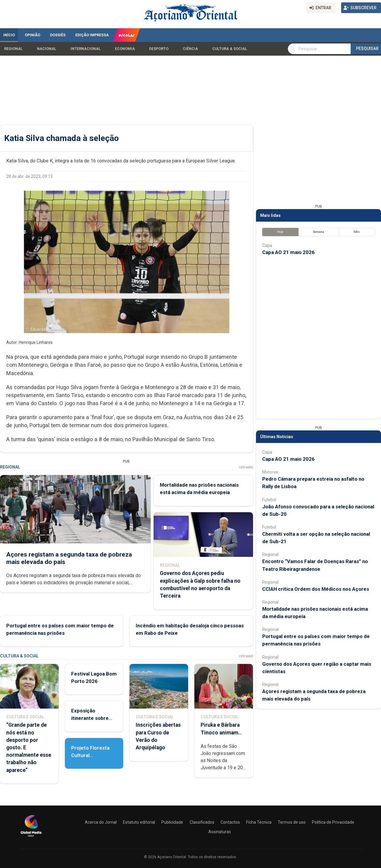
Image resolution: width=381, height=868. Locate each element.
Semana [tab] (319, 232)
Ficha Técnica (259, 822)
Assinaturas (220, 832)
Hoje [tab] (280, 232)
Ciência (190, 49)
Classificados (202, 822)
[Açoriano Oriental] (31, 837)
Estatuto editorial (139, 822)
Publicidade (172, 822)
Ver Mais (246, 467)
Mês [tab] (357, 232)
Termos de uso (292, 822)
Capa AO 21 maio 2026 (288, 252)
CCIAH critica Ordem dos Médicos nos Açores (316, 589)
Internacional (86, 49)
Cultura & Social (230, 49)
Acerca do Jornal (101, 822)
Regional (13, 49)
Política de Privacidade (333, 822)
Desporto (159, 49)
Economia (125, 49)
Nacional (47, 49)
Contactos (230, 822)
